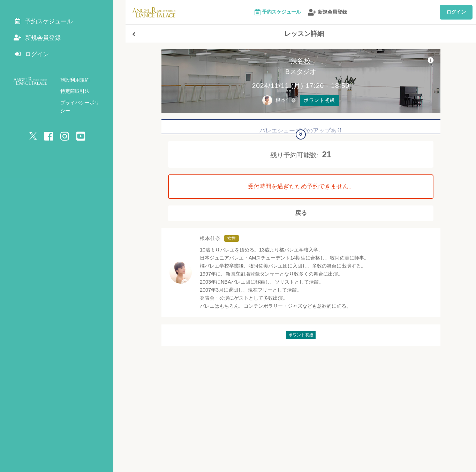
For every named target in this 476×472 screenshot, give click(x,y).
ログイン (456, 12)
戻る (301, 215)
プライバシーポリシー (85, 106)
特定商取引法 (75, 94)
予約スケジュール (278, 12)
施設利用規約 (75, 83)
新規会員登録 (328, 12)
